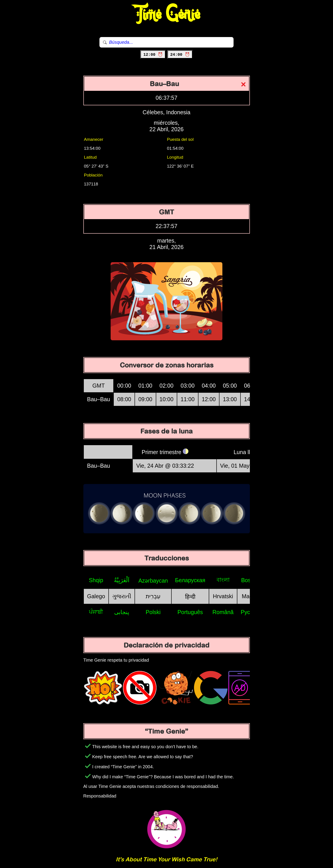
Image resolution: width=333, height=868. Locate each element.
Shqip (96, 580)
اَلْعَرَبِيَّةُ (122, 580)
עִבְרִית (153, 596)
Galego (96, 596)
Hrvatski (223, 596)
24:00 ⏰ (180, 55)
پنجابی (122, 612)
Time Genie (167, 15)
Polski (153, 612)
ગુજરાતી (122, 596)
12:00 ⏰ (153, 55)
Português (190, 612)
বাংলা (223, 580)
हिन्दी (190, 597)
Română (223, 612)
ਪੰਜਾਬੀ (96, 612)
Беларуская (190, 580)
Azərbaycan (153, 581)
